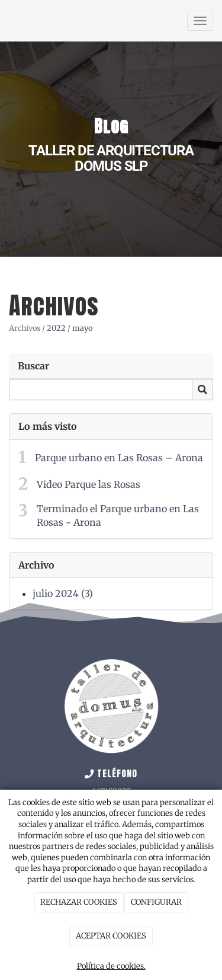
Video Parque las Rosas (89, 484)
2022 (56, 328)
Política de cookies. (111, 966)
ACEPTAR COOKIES (111, 936)
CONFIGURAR (156, 902)
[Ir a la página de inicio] (6, 21)
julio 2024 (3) (63, 593)
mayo (82, 328)
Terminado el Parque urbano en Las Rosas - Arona (118, 515)
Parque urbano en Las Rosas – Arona (119, 458)
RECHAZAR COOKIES (79, 902)
